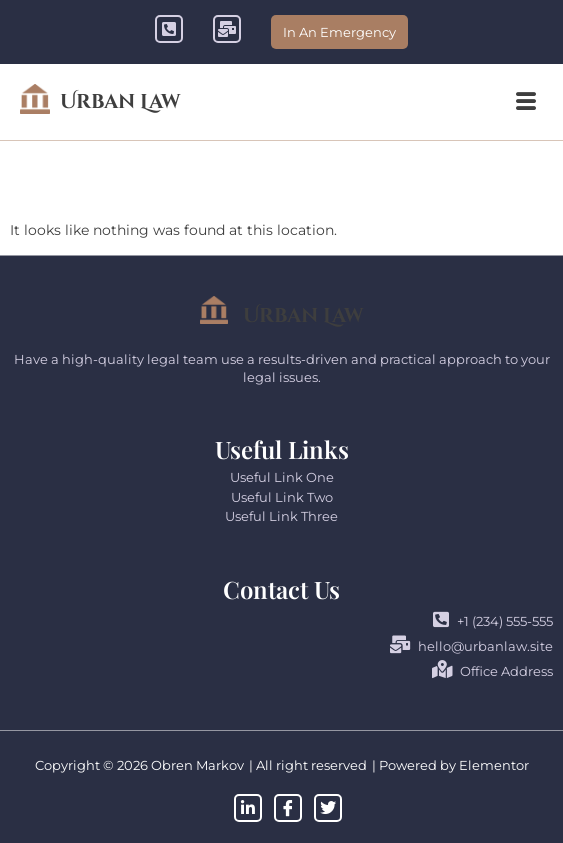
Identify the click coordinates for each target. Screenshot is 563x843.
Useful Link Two (282, 497)
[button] (526, 102)
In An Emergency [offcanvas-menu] (339, 32)
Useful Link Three (281, 516)
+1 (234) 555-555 (493, 620)
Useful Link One (282, 477)
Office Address (492, 670)
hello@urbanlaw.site (471, 645)
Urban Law (120, 101)
